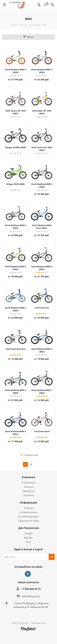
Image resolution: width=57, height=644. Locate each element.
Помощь (29, 508)
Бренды (28, 538)
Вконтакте (28, 574)
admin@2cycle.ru (31, 596)
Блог (28, 542)
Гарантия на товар (29, 521)
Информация (28, 503)
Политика (29, 495)
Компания (28, 477)
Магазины (28, 491)
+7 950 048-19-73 (31, 589)
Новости (29, 487)
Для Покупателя (28, 528)
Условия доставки (29, 516)
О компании (28, 482)
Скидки (29, 533)
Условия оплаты (28, 512)
